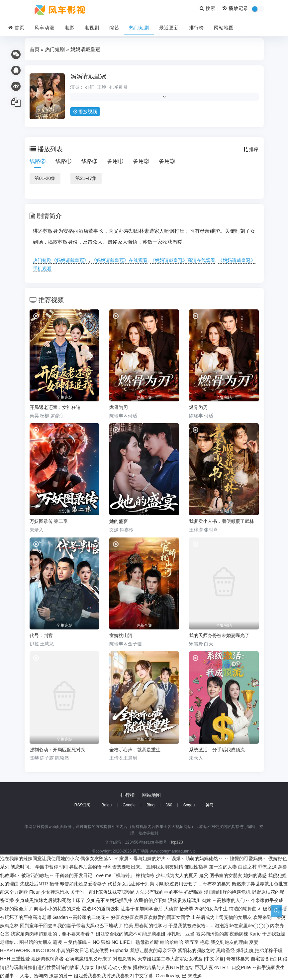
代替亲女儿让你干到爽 (131, 884)
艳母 (54, 884)
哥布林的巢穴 (217, 884)
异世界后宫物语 (85, 867)
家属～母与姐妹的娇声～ (145, 858)
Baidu (107, 805)
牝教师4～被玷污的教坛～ (27, 875)
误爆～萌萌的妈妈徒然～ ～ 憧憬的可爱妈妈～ (219, 858)
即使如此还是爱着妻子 (83, 884)
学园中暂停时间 (51, 867)
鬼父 (204, 875)
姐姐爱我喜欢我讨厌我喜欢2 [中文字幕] (114, 976)
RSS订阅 (83, 805)
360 (169, 805)
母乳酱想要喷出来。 (124, 867)
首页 (16, 28)
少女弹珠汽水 (55, 892)
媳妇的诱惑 (255, 875)
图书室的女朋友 (226, 875)
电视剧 (92, 28)
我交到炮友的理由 (229, 942)
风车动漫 (45, 28)
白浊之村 (247, 867)
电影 (69, 28)
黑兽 (283, 867)
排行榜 (196, 28)
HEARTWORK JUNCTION (27, 950)
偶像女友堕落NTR (99, 858)
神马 (210, 805)
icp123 (177, 842)
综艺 (114, 28)
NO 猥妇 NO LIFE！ (113, 942)
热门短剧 (139, 28)
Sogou (189, 805)
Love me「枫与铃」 (114, 875)
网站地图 (224, 28)
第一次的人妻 (223, 867)
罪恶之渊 (267, 867)
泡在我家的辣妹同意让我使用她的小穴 (40, 858)
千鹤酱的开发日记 (74, 875)
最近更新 (169, 28)
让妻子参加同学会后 (142, 909)
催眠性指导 (196, 867)
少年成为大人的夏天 (177, 875)
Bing (150, 805)
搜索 (208, 8)
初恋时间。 (22, 867)
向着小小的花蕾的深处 (57, 909)
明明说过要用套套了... (178, 884)
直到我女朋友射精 (164, 867)
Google (129, 805)
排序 (251, 149)
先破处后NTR (34, 884)
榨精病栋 (145, 875)
